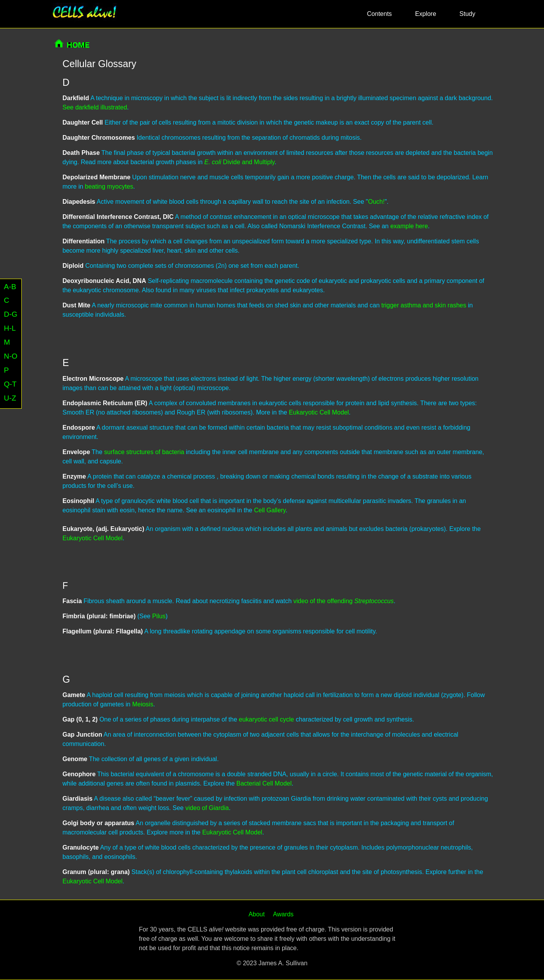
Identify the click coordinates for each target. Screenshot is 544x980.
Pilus (159, 616)
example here (409, 226)
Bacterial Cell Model (264, 783)
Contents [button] (379, 14)
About (256, 914)
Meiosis (143, 704)
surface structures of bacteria (144, 452)
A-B (10, 287)
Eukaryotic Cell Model (319, 412)
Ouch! (376, 202)
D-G (11, 314)
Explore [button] (426, 14)
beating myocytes (109, 186)
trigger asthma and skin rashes (424, 305)
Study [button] (467, 14)
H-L (10, 328)
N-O (11, 356)
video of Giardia (207, 808)
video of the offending (344, 601)
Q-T (10, 384)
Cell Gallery (270, 510)
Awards (283, 914)
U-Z (10, 398)
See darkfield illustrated (95, 107)
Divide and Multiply (240, 162)
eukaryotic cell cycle (266, 719)
